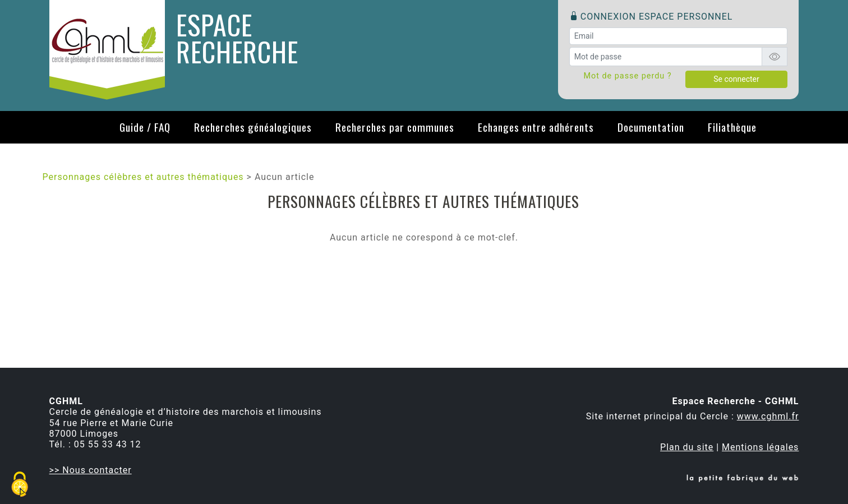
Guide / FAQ (145, 127)
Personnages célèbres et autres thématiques (143, 177)
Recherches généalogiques (253, 127)
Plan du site (687, 447)
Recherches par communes (395, 127)
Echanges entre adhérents (536, 127)
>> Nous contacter (91, 470)
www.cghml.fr (768, 416)
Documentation (651, 127)
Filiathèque (732, 127)
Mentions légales (760, 447)
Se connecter (736, 79)
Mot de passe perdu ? (627, 76)
